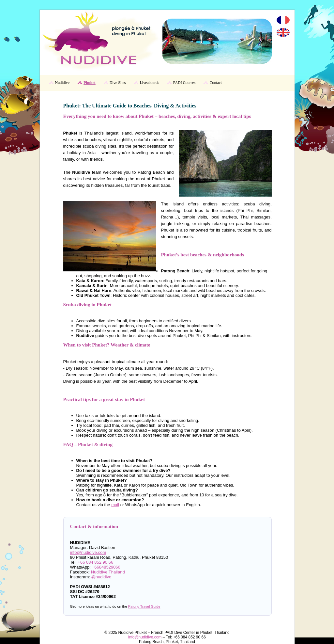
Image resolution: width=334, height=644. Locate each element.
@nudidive (101, 577)
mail (115, 505)
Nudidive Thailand (108, 572)
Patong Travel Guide (144, 606)
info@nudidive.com (88, 552)
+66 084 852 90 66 (95, 562)
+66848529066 (106, 567)
